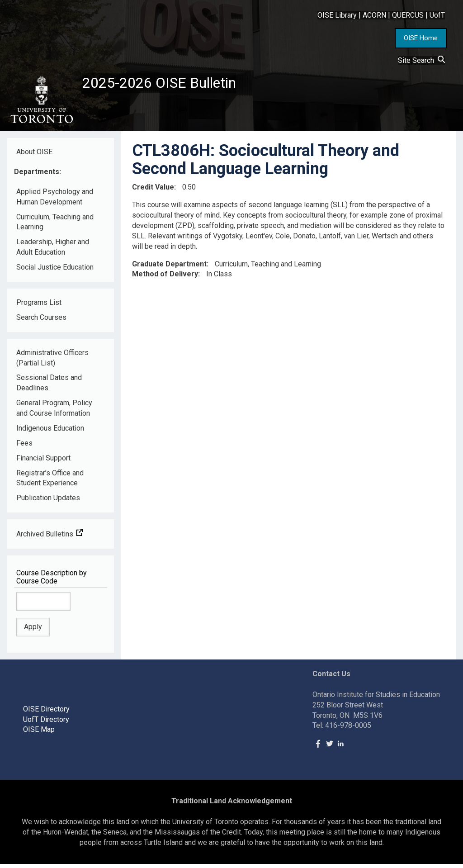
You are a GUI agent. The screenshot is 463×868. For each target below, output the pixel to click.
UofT (437, 15)
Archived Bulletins (50, 538)
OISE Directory (46, 713)
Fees (24, 447)
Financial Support (43, 462)
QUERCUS (408, 15)
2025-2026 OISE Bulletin (168, 85)
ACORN (374, 15)
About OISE (34, 155)
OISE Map (39, 733)
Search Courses (41, 321)
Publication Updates (48, 502)
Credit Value (153, 191)
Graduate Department (169, 268)
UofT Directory (46, 723)
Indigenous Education (50, 432)
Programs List (39, 306)
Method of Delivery (165, 278)
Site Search (421, 60)
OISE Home (421, 38)
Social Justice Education (55, 271)
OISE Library (337, 15)
